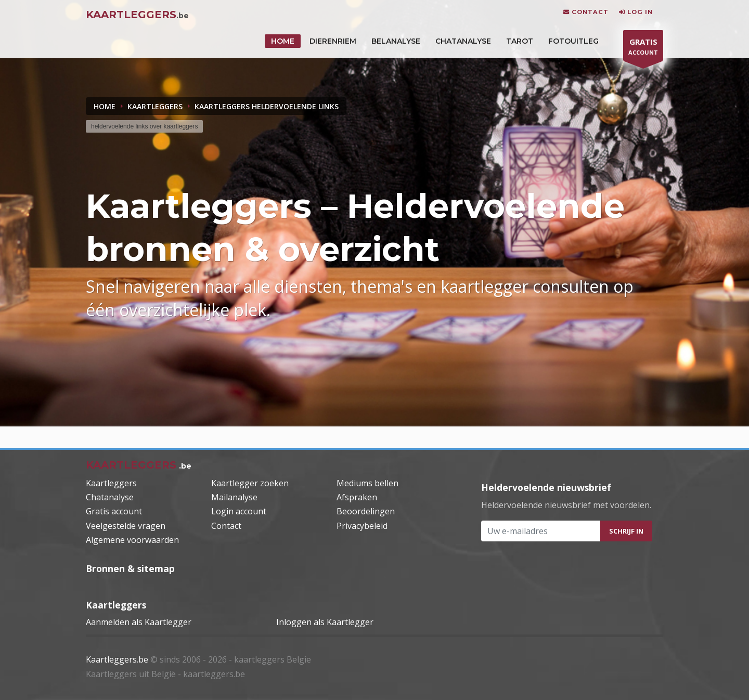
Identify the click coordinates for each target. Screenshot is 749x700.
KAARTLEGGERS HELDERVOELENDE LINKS (267, 106)
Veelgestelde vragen (126, 526)
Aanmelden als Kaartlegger (139, 622)
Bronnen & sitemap (130, 568)
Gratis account (114, 511)
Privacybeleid (362, 526)
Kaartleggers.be (117, 659)
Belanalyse (396, 41)
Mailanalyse (234, 497)
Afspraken (357, 497)
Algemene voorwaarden (132, 540)
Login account (239, 511)
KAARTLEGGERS (155, 106)
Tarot (520, 41)
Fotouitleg (573, 41)
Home (105, 106)
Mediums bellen (367, 483)
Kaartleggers (111, 483)
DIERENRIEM (333, 41)
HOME (283, 41)
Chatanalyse (463, 41)
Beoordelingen (366, 511)
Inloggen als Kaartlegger (325, 622)
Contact (226, 526)
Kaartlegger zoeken (250, 483)
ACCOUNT (643, 48)
